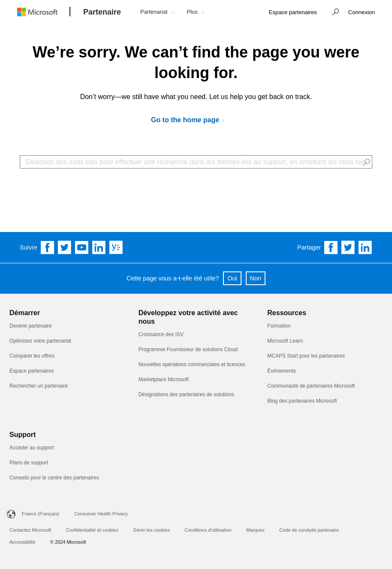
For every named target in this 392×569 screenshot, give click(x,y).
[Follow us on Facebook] (48, 247)
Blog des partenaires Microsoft (302, 401)
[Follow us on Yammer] (116, 247)
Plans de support (29, 463)
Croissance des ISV (161, 334)
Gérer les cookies (151, 530)
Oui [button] (232, 278)
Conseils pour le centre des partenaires (54, 478)
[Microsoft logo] (44, 12)
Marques (255, 530)
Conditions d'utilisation (208, 530)
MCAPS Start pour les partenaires (306, 356)
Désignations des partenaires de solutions (186, 394)
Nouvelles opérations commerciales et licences (192, 364)
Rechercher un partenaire (39, 386)
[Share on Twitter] (348, 247)
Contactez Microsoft (30, 530)
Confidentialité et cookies (92, 530)
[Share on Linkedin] (365, 247)
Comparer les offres (32, 356)
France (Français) (41, 514)
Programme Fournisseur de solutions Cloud (188, 349)
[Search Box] (196, 162)
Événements (282, 371)
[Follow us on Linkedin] (99, 247)
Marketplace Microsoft (164, 379)
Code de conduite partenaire (309, 530)
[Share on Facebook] (331, 247)
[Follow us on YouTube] (82, 247)
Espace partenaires (32, 371)
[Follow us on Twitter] (65, 247)
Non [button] (256, 278)
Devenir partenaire (31, 326)
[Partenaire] (102, 12)
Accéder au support (32, 448)
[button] (333, 13)
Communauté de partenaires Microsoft (311, 386)
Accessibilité (23, 542)
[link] (293, 13)
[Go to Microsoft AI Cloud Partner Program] (191, 120)
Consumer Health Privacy (101, 514)
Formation (279, 326)
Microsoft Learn (285, 341)
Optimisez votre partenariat (40, 341)
